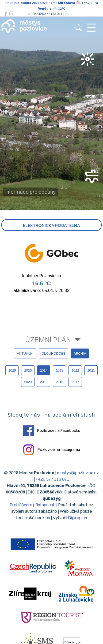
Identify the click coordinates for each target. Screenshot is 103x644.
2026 (12, 370)
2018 (59, 382)
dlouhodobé (54, 353)
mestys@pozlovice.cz (78, 473)
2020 (28, 382)
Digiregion (77, 518)
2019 (44, 382)
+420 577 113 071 (52, 479)
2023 (59, 370)
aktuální (25, 353)
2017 (75, 382)
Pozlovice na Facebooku (52, 431)
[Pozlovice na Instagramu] (12, 14)
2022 (75, 370)
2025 (28, 370)
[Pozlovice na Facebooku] (5, 14)
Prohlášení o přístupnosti (33, 505)
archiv (80, 353)
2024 (44, 370)
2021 (91, 370)
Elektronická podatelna (51, 225)
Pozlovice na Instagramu (52, 450)
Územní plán (48, 340)
